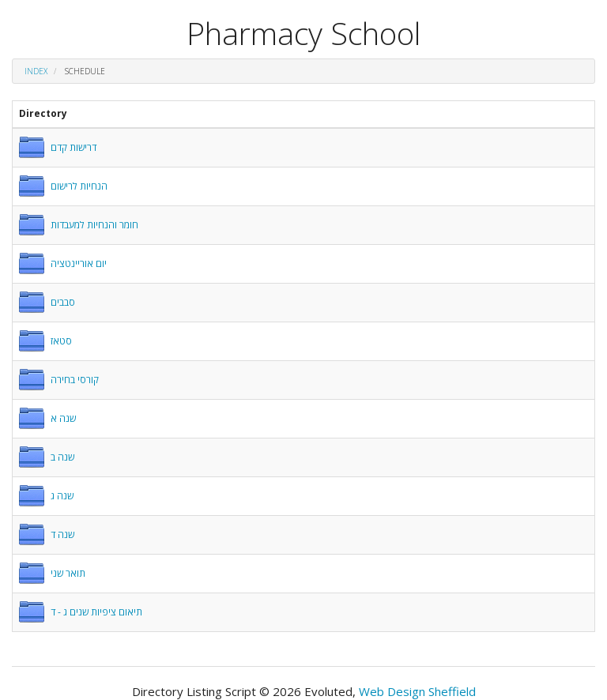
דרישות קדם (74, 147)
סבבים (63, 302)
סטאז (61, 341)
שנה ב (62, 457)
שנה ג (62, 496)
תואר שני (68, 573)
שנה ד (62, 534)
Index (36, 71)
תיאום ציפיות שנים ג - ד (96, 612)
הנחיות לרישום (79, 186)
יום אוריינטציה (79, 263)
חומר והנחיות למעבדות (94, 225)
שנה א (63, 418)
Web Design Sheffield (417, 691)
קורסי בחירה (75, 380)
